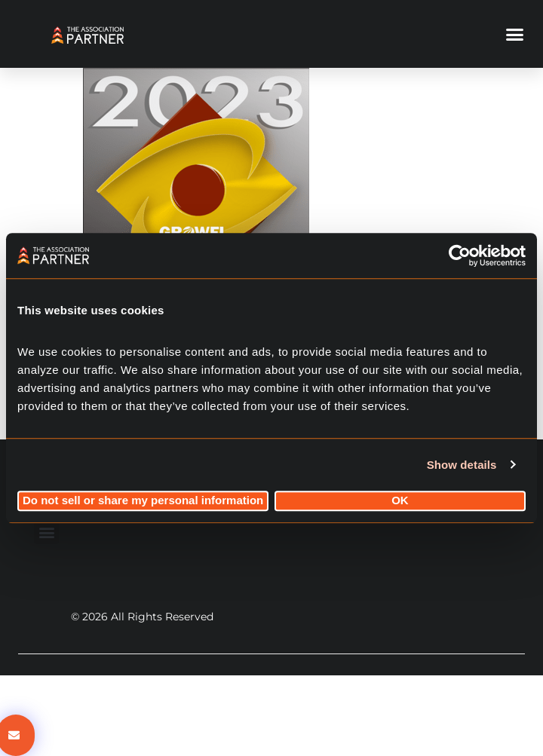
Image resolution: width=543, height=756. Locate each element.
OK (400, 501)
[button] (515, 34)
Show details (462, 465)
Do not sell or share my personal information (143, 501)
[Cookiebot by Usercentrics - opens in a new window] (460, 256)
